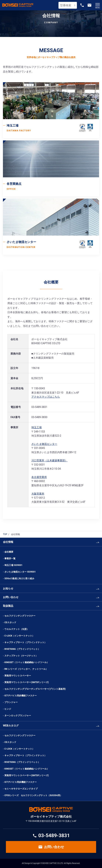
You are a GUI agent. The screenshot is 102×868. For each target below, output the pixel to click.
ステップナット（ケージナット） (21, 656)
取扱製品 (8, 606)
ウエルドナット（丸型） (18, 629)
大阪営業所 (38, 494)
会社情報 (8, 542)
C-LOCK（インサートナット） (19, 636)
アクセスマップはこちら (46, 397)
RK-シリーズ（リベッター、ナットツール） (26, 669)
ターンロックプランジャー (18, 716)
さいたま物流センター (44, 444)
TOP (5, 534)
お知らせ (8, 588)
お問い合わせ (11, 597)
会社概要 (9, 552)
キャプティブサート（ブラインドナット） (25, 642)
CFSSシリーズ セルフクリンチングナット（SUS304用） (33, 795)
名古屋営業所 (39, 477)
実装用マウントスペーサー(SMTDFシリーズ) (27, 682)
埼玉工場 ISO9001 (13, 565)
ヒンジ (8, 709)
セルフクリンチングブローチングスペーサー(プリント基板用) (35, 689)
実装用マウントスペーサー (18, 676)
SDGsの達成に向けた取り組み (19, 578)
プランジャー (11, 702)
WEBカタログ (11, 726)
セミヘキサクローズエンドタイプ (21, 789)
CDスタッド (10, 622)
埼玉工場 (37, 427)
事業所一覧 (10, 559)
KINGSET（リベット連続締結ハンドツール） (27, 662)
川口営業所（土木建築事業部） (49, 460)
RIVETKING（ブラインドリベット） (22, 649)
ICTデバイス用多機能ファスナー (21, 696)
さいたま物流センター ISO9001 (20, 572)
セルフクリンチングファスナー (20, 616)
